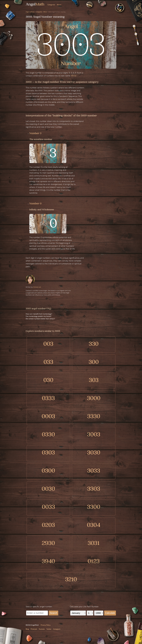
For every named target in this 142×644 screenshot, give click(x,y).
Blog (27, 629)
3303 (94, 489)
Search (54, 613)
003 (48, 344)
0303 (48, 453)
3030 (94, 453)
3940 (48, 562)
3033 (94, 471)
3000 (94, 399)
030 (48, 381)
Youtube (42, 629)
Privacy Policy (46, 625)
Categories (51, 5)
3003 (94, 435)
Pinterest (34, 629)
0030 (48, 489)
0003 (48, 417)
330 (94, 344)
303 (94, 381)
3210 (71, 580)
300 (94, 363)
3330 (94, 417)
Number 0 (35, 204)
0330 (48, 435)
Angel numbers (30, 12)
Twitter (49, 629)
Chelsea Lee (37, 287)
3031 (94, 544)
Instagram (57, 629)
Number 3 (35, 134)
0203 (48, 526)
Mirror (45, 12)
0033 (48, 507)
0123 (94, 562)
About (59, 5)
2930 (48, 544)
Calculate (110, 613)
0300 (48, 471)
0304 (94, 526)
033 (48, 363)
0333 (48, 399)
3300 (94, 507)
